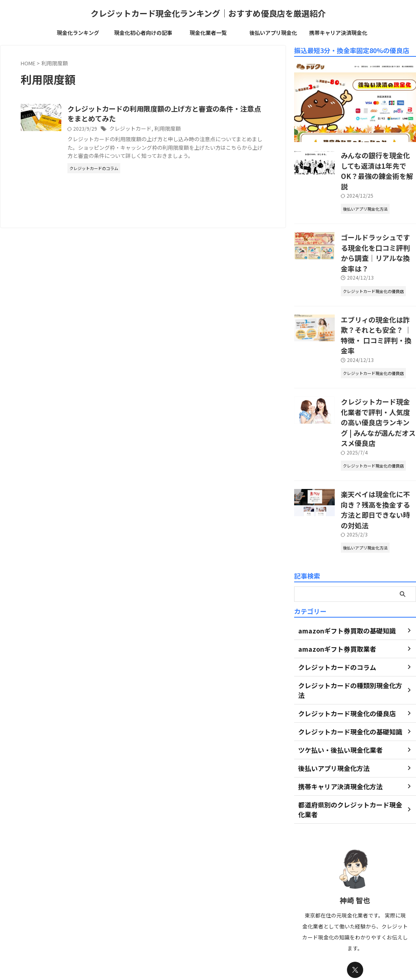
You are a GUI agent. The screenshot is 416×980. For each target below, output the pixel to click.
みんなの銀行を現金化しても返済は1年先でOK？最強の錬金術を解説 (378, 164)
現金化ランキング (78, 33)
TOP (147, 934)
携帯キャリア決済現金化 (338, 33)
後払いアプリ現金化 (273, 33)
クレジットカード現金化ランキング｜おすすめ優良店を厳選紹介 (208, 13)
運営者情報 (174, 934)
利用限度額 (204, 130)
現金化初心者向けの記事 (143, 33)
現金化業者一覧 (208, 33)
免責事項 (265, 934)
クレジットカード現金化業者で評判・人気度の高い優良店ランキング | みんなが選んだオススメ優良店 (378, 373)
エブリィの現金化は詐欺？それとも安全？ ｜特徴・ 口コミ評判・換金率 (378, 300)
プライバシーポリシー (221, 934)
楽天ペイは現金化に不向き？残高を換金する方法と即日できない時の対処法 (378, 445)
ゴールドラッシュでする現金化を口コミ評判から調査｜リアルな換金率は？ (378, 232)
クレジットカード (169, 130)
